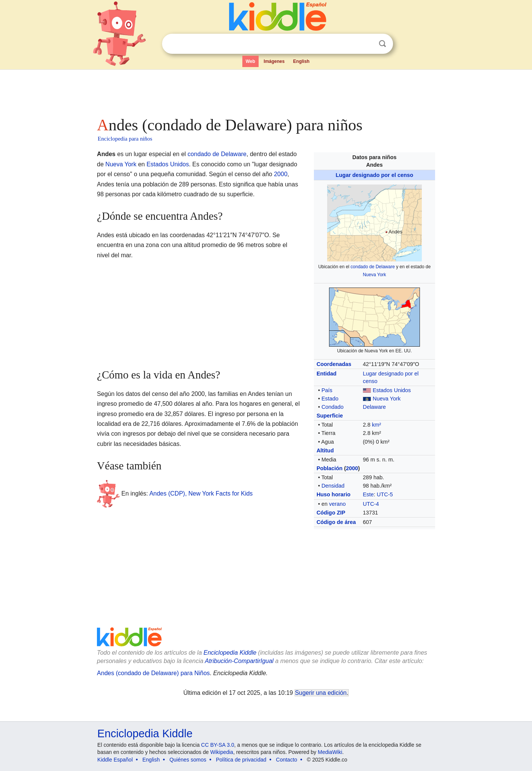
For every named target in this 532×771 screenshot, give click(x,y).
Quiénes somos (188, 760)
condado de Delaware (373, 267)
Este (368, 494)
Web (250, 61)
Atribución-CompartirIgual (239, 661)
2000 (352, 468)
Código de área (336, 522)
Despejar (367, 44)
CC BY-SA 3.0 (218, 745)
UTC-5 (385, 494)
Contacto (287, 760)
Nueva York (374, 275)
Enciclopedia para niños (125, 139)
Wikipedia (222, 752)
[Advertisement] (265, 91)
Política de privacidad (241, 760)
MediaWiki (330, 752)
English (301, 61)
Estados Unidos (392, 390)
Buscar (382, 44)
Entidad (327, 374)
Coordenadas (334, 364)
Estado (330, 399)
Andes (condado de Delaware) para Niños (153, 673)
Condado (332, 407)
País (327, 390)
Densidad (333, 486)
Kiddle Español (115, 760)
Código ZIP (331, 513)
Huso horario (334, 494)
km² (376, 425)
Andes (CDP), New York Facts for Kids (201, 493)
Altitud (325, 450)
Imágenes (274, 61)
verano (337, 504)
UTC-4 (371, 504)
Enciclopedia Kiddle (230, 653)
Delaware (374, 407)
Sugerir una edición (321, 693)
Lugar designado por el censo (375, 175)
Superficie (330, 416)
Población (330, 468)
